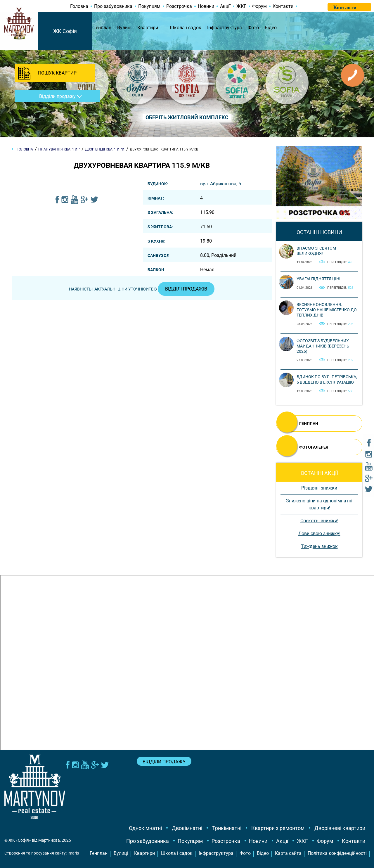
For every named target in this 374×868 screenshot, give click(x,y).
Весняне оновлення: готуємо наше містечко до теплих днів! (327, 310)
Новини (206, 6)
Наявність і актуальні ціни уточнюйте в (142, 289)
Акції (225, 6)
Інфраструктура (225, 28)
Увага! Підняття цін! (318, 279)
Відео (271, 28)
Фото (253, 28)
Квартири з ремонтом (278, 828)
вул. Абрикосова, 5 (221, 184)
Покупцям (149, 6)
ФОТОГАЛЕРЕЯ (314, 447)
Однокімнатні (145, 828)
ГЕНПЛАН (309, 423)
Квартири (148, 28)
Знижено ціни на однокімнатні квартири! (319, 504)
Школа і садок (186, 28)
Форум (259, 6)
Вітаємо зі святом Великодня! (316, 251)
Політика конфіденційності (337, 853)
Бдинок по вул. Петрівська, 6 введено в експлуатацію (327, 379)
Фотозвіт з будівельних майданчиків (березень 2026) (323, 346)
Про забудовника (113, 6)
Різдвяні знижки (319, 488)
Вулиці (124, 28)
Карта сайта (288, 853)
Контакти (283, 6)
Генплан (102, 28)
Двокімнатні (187, 828)
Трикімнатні (227, 828)
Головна (79, 6)
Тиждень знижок (319, 546)
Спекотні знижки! (319, 521)
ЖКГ (241, 6)
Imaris (73, 853)
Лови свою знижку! (319, 534)
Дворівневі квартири (340, 828)
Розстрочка (179, 6)
